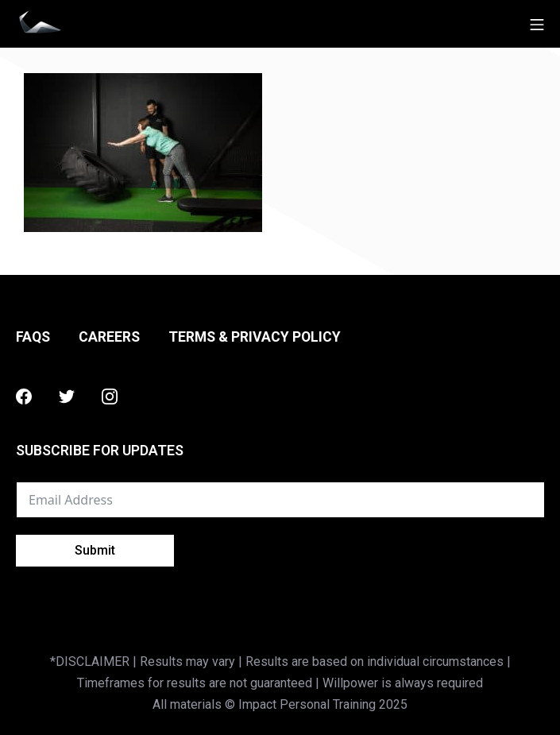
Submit (95, 550)
